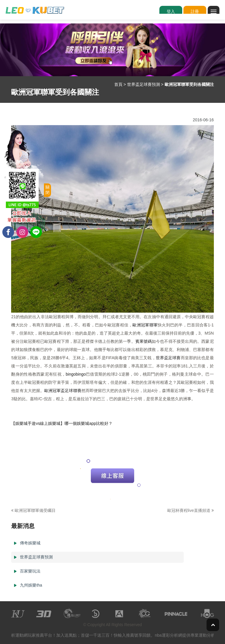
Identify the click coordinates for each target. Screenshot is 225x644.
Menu (215, 9)
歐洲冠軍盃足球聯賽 (63, 391)
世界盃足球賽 (168, 358)
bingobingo (76, 374)
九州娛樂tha (31, 585)
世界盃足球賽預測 (144, 84)
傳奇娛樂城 (30, 543)
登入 (171, 11)
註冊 (195, 11)
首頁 (118, 84)
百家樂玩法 (30, 571)
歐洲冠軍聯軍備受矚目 (33, 510)
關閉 (47, 190)
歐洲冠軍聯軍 (145, 325)
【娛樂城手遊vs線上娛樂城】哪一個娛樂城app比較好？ (62, 423)
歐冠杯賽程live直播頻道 (191, 510)
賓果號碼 (144, 341)
